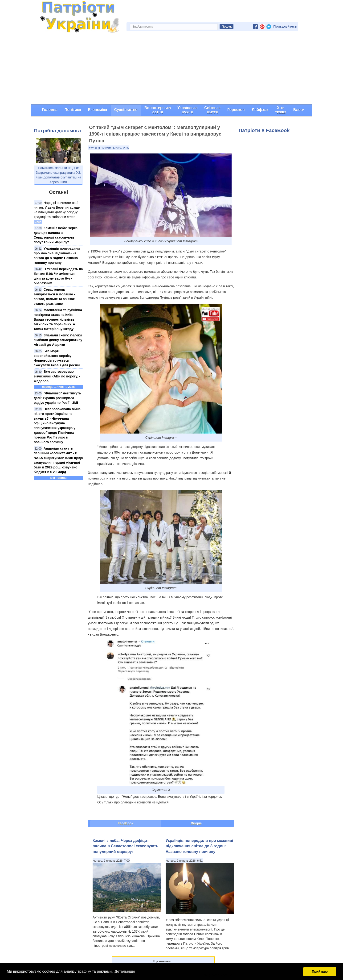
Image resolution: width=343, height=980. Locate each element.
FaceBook (126, 823)
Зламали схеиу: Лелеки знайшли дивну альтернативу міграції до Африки (58, 340)
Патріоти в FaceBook (264, 130)
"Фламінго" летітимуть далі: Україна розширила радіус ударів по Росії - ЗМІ (57, 398)
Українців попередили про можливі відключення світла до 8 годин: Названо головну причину (199, 846)
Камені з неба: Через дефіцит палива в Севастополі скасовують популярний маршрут (125, 846)
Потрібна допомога (57, 130)
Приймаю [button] (320, 972)
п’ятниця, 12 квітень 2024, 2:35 (109, 148)
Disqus (196, 823)
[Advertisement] (171, 69)
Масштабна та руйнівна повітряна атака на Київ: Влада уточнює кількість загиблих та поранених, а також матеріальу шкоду (58, 319)
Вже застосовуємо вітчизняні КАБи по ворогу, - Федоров (57, 376)
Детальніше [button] (125, 971)
